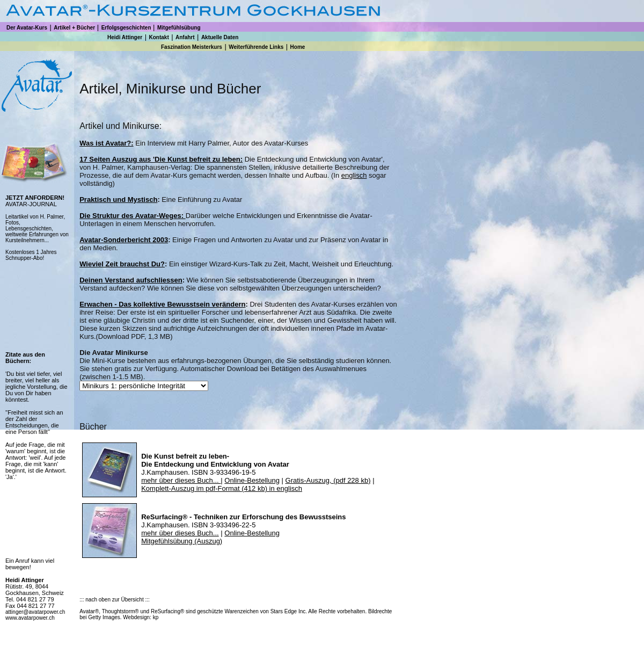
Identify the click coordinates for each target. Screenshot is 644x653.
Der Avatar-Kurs (27, 28)
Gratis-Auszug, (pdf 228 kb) (328, 480)
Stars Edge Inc (288, 611)
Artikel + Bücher (74, 28)
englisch (354, 175)
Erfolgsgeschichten (126, 28)
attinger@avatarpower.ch (35, 612)
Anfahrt (185, 37)
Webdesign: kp (141, 617)
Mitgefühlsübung (179, 28)
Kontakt (159, 37)
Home (298, 47)
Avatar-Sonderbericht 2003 (124, 240)
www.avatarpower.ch (30, 618)
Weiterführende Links (256, 47)
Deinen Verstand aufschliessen (131, 280)
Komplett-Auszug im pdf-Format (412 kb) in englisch (222, 488)
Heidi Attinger (125, 37)
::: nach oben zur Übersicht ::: (115, 600)
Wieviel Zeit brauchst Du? (122, 264)
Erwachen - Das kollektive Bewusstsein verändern (162, 304)
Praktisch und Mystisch (118, 199)
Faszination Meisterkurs (192, 47)
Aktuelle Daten (220, 37)
